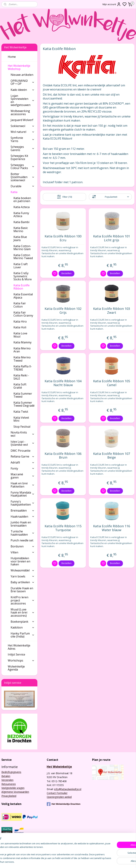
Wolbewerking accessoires (20, 113)
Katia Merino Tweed (22, 359)
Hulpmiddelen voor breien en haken (20, 561)
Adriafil (23, 462)
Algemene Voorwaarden (15, 792)
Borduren (23, 546)
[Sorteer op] (110, 197)
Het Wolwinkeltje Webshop (21, 67)
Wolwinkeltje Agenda (16, 668)
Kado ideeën (23, 90)
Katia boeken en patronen (22, 200)
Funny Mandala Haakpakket (23, 494)
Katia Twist (21, 412)
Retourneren (9, 784)
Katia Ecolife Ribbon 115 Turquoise (63, 528)
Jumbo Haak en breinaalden (21, 524)
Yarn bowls (23, 576)
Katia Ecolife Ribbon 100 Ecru (63, 238)
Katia (23, 192)
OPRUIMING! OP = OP (23, 82)
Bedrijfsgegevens (11, 772)
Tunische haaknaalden (23, 533)
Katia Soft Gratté (20, 386)
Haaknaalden (23, 516)
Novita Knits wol (23, 434)
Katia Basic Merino (21, 229)
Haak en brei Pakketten (23, 485)
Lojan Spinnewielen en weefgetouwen (23, 100)
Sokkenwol (23, 126)
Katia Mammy (22, 342)
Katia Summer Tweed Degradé (24, 404)
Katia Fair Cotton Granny (23, 314)
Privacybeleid (9, 796)
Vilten (23, 552)
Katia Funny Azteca (21, 215)
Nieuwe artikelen (22, 75)
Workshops (21, 660)
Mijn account (112, 4)
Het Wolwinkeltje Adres (19, 647)
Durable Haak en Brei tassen (22, 590)
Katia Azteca (22, 207)
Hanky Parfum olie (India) (23, 635)
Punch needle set (22, 540)
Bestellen (66, 273)
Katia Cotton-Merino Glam (22, 248)
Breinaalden (23, 510)
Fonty (23, 468)
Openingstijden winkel (59, 797)
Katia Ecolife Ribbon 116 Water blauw (112, 528)
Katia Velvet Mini (21, 419)
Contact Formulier (57, 793)
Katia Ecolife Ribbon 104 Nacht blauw (63, 383)
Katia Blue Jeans (20, 238)
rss (89, 862)
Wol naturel (23, 132)
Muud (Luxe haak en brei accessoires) (23, 612)
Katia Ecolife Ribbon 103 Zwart (112, 311)
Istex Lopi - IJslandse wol (23, 443)
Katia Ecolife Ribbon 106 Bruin (63, 455)
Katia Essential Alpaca (23, 296)
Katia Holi (20, 327)
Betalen (6, 776)
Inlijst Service (16, 654)
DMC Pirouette (21, 451)
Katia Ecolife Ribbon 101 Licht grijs (112, 238)
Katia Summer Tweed (23, 395)
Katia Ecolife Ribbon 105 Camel (112, 383)
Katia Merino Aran (22, 350)
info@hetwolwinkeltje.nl (68, 789)
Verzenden (7, 780)
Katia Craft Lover (21, 266)
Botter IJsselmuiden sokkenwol (23, 177)
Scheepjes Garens (23, 148)
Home (12, 57)
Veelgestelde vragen (13, 788)
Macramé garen (23, 476)
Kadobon (23, 627)
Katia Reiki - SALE (21, 377)
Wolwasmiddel (23, 570)
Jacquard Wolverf (22, 120)
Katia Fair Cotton (20, 305)
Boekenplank (23, 622)
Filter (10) (65, 197)
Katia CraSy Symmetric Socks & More (23, 276)
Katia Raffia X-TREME (23, 368)
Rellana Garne (23, 456)
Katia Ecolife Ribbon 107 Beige (112, 455)
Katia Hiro (20, 321)
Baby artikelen (23, 582)
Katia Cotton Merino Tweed (23, 257)
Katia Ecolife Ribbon (22, 287)
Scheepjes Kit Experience (19, 157)
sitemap (81, 862)
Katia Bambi (21, 222)
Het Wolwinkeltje (59, 767)
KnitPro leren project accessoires (23, 600)
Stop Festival (22, 427)
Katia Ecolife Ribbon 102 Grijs (63, 311)
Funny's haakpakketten (23, 503)
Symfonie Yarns (23, 139)
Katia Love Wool (20, 335)
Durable (23, 186)
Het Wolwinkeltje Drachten (64, 804)
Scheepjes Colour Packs (23, 167)
